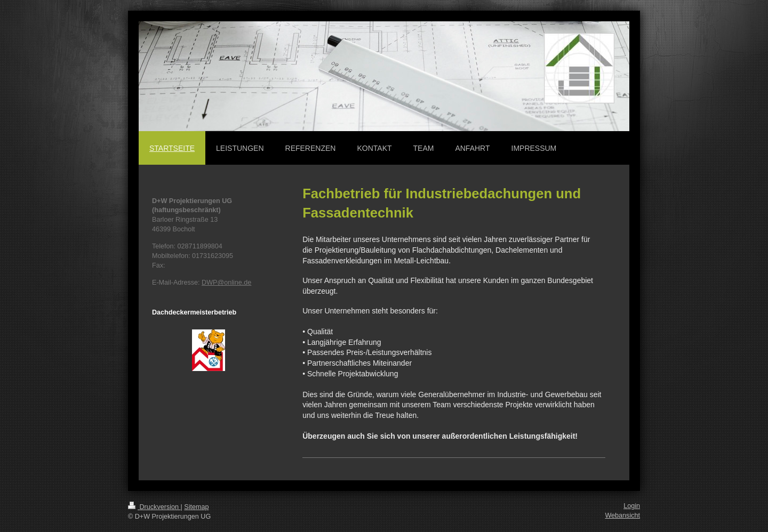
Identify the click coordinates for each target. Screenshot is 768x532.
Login (632, 506)
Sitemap (196, 507)
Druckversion (154, 507)
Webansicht (622, 515)
